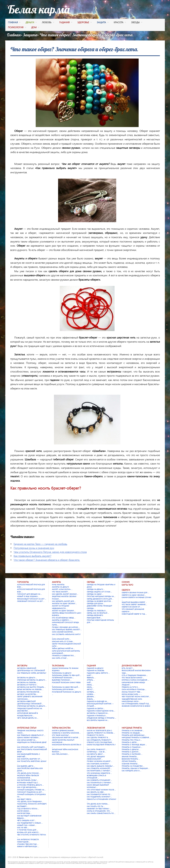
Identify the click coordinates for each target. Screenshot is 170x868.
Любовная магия (96, 728)
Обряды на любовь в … (97, 611)
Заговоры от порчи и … (27, 685)
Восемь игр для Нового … (29, 832)
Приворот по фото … (96, 735)
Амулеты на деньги (60, 587)
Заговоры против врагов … (29, 692)
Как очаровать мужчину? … (99, 764)
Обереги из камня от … (132, 607)
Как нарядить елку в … (131, 771)
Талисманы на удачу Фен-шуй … (66, 687)
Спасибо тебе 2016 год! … (28, 844)
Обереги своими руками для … (135, 593)
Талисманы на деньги (62, 673)
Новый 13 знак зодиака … (28, 596)
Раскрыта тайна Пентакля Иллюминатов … (28, 777)
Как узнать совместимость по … (101, 813)
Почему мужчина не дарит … (99, 761)
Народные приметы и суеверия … (136, 737)
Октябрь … (91, 692)
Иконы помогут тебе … (132, 692)
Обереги (126, 590)
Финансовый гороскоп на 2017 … (32, 599)
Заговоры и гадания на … (98, 713)
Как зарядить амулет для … (64, 601)
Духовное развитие (132, 666)
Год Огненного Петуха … (28, 809)
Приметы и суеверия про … (64, 656)
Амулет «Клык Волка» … (62, 589)
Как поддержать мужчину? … (99, 797)
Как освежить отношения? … (99, 780)
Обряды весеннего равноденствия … (95, 616)
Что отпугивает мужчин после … (101, 790)
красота (120, 23)
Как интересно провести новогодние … (28, 841)
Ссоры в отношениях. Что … (99, 811)
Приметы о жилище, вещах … (134, 745)
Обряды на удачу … (95, 594)
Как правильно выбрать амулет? (32, 556)
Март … (90, 675)
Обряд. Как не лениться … (98, 613)
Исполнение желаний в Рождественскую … (27, 714)
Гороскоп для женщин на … (29, 594)
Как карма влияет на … (27, 740)
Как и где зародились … (28, 787)
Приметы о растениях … (132, 754)
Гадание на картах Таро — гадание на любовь (40, 544)
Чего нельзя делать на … (28, 718)
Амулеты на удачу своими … (64, 603)
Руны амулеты (58, 585)
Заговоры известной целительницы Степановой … (30, 702)
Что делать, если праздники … (30, 801)
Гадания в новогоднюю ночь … (101, 711)
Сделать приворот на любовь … (101, 733)
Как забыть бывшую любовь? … (101, 766)
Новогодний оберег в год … (134, 614)
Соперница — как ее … (96, 752)
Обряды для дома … (96, 603)
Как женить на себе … (96, 792)
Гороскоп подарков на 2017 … (30, 792)
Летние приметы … (130, 761)
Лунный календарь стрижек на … (31, 790)
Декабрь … (91, 697)
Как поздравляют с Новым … (30, 823)
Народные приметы (132, 728)
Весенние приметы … (131, 759)
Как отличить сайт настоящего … (32, 747)
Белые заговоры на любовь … (30, 689)
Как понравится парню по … (99, 794)
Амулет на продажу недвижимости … (61, 607)
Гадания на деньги (95, 668)
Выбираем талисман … (62, 680)
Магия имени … (24, 811)
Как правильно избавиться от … (31, 735)
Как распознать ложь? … (28, 780)
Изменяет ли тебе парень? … (99, 809)
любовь (48, 23)
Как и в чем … (23, 828)
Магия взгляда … (24, 813)
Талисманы (58, 666)
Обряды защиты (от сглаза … (99, 592)
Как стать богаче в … (61, 754)
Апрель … (91, 680)
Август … (90, 689)
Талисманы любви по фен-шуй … (66, 675)
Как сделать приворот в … (98, 737)
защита (103, 23)
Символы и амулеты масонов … (66, 733)
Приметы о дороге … (131, 752)
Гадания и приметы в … (97, 716)
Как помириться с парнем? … (100, 783)
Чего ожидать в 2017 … (27, 820)
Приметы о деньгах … (131, 749)
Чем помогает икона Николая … (136, 697)
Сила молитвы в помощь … (134, 689)
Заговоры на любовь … (27, 682)
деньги (31, 23)
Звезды (137, 23)
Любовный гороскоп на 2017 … (31, 601)
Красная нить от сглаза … (63, 641)
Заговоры (22, 666)
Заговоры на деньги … (27, 678)
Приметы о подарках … (132, 747)
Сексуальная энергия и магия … (66, 737)
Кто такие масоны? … (61, 735)
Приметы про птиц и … (132, 740)
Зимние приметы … (130, 757)
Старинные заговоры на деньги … (32, 680)
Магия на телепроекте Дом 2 (99, 731)
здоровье (84, 23)
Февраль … (91, 678)
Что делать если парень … (98, 804)
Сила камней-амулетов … (63, 632)
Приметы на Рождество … (133, 766)
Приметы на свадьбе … (131, 733)
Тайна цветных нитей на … (63, 648)
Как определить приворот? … (100, 740)
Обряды (91, 582)
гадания (66, 23)
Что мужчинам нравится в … (99, 773)
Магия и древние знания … (64, 731)
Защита (30, 35)
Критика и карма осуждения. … (135, 680)
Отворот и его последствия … (100, 742)
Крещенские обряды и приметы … (101, 718)
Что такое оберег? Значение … (134, 604)
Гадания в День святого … (98, 673)
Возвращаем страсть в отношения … (96, 777)
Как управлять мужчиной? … (99, 768)
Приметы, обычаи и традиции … (136, 768)
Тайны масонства (61, 728)
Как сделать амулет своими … (65, 594)
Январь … (91, 699)
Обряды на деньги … (96, 589)
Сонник (126, 582)
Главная (14, 23)
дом (35, 28)
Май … (89, 682)
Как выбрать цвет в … (26, 766)
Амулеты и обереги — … (62, 620)
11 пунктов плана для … (27, 830)
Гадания (91, 666)
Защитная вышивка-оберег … (134, 602)
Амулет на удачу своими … (64, 611)
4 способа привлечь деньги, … (30, 785)
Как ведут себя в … (25, 799)
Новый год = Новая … (27, 825)
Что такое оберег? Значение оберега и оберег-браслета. (47, 560)
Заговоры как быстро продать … (31, 687)
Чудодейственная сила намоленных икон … (132, 700)
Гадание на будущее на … (98, 701)
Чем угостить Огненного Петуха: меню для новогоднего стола (50, 552)
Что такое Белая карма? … (133, 678)
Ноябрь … (91, 694)
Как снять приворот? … (97, 749)
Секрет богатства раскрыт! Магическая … (63, 741)
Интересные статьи (27, 728)
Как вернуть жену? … (96, 754)
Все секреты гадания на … (98, 720)
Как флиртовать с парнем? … (99, 771)
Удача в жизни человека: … (29, 737)
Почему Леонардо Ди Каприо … (66, 627)
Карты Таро (127, 585)
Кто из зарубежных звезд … (64, 618)
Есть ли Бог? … (128, 668)
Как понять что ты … (96, 806)
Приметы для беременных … (134, 735)
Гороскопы (23, 582)
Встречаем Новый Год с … (28, 783)
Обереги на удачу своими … (134, 595)
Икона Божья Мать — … (132, 694)
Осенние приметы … (130, 764)
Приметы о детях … (130, 742)
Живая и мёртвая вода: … (28, 846)
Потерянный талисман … (63, 678)
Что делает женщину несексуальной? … (96, 758)
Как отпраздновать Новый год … (136, 704)
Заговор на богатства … (27, 694)
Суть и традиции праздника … (135, 675)
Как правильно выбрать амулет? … (67, 630)
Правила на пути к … (131, 687)
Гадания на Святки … (96, 708)
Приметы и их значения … (133, 731)
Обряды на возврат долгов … (100, 601)
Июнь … (90, 685)
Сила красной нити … (61, 639)
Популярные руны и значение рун (34, 548)
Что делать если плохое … (29, 773)
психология (17, 28)
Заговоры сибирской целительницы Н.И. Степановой (31, 669)
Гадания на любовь (96, 670)
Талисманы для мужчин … (64, 689)
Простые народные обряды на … (101, 596)
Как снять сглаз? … (60, 658)
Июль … (90, 687)
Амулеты (56, 582)
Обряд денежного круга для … (100, 599)
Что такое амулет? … (61, 592)
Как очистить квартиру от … (29, 759)
